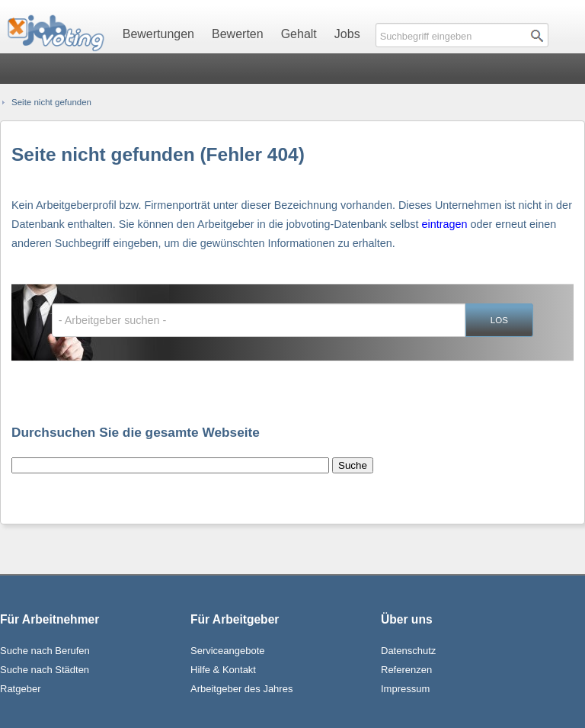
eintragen (444, 224)
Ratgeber (20, 689)
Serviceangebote (228, 651)
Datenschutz (408, 651)
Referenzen (406, 670)
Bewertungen (158, 34)
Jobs (347, 34)
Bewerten (238, 34)
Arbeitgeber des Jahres (241, 689)
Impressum (405, 689)
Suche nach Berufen (45, 651)
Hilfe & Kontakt (223, 670)
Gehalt (299, 34)
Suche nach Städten (45, 670)
